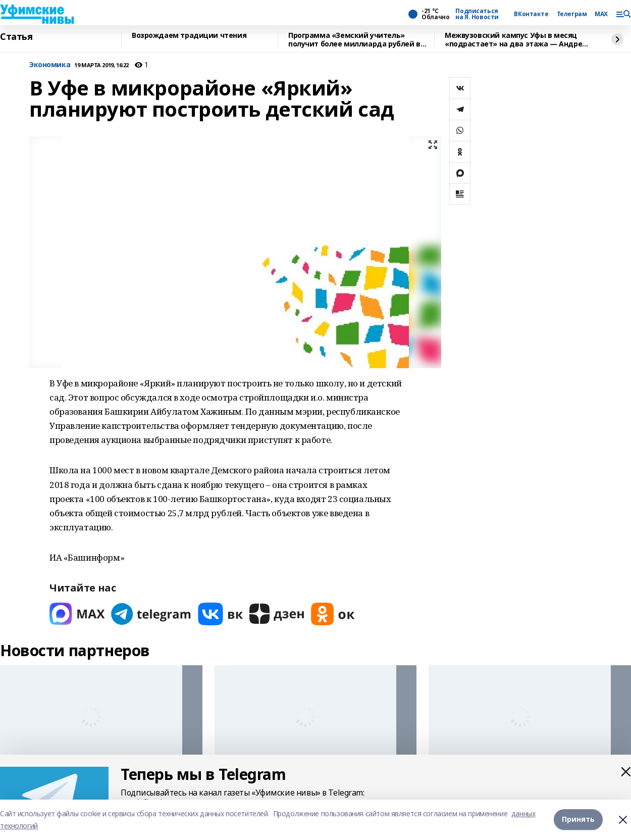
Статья (16, 37)
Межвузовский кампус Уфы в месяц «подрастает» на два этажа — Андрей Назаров (516, 40)
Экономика (50, 65)
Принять (578, 820)
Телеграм (572, 14)
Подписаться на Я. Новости (477, 14)
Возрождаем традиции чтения (189, 36)
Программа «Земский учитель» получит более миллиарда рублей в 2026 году (354, 40)
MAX (601, 14)
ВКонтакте (531, 14)
